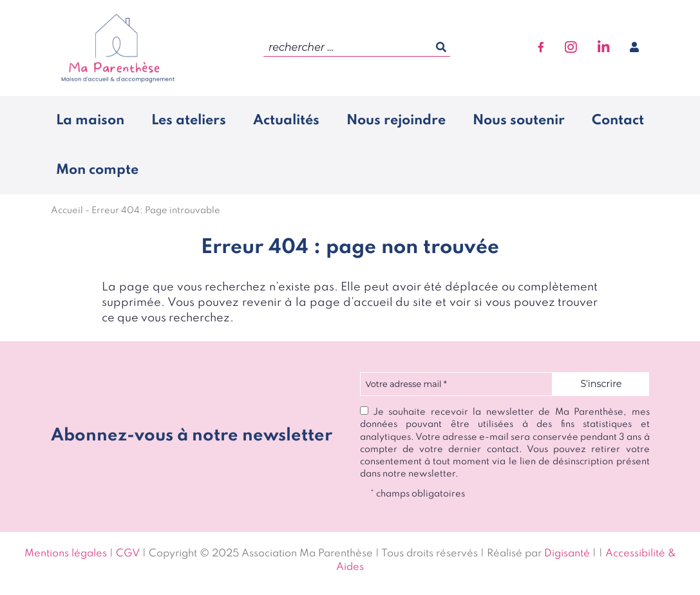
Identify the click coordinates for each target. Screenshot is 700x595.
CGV (128, 554)
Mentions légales (66, 554)
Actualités (286, 120)
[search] (357, 48)
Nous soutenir (519, 120)
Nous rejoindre (396, 120)
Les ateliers (189, 120)
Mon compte (97, 170)
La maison (90, 120)
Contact (618, 120)
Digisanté (567, 554)
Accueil (67, 211)
